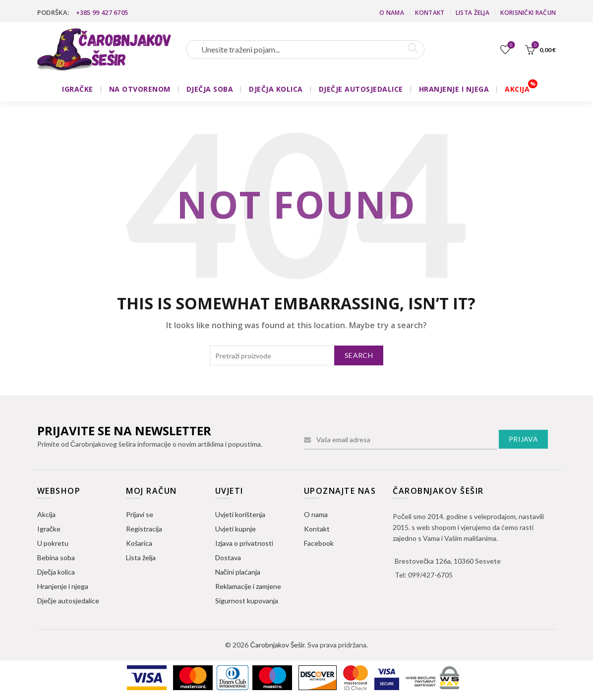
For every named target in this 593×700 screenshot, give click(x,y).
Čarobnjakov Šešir (277, 645)
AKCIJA (517, 89)
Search (359, 355)
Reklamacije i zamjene (248, 586)
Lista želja (473, 13)
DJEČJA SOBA (210, 89)
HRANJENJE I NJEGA (454, 89)
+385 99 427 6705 (102, 12)
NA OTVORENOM (140, 89)
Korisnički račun (528, 13)
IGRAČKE (78, 89)
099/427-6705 (430, 575)
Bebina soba (56, 557)
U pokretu (53, 543)
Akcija (46, 514)
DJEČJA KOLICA (276, 89)
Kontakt (430, 13)
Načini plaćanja (238, 572)
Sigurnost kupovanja (247, 601)
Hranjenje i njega (63, 586)
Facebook (319, 543)
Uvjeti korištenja (240, 514)
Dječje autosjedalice (68, 601)
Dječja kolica (56, 572)
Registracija (144, 529)
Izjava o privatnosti (244, 543)
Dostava (228, 557)
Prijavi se (140, 514)
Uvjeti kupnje (236, 529)
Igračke (49, 529)
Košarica (139, 543)
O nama (392, 13)
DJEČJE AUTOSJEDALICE (361, 89)
